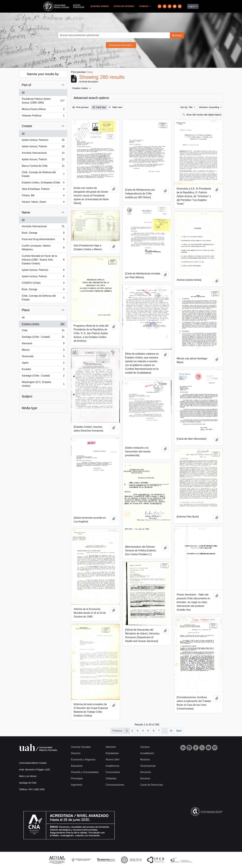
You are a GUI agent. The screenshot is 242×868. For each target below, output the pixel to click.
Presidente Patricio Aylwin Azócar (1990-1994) (43, 101)
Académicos (112, 766)
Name (26, 212)
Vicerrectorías (148, 766)
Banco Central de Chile (43, 167)
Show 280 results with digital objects (202, 115)
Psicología (77, 778)
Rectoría (145, 760)
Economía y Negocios (83, 760)
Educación (77, 766)
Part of (26, 85)
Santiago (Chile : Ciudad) (43, 338)
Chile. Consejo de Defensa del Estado (43, 174)
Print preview (80, 107)
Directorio (146, 772)
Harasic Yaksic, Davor (43, 203)
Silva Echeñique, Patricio (43, 190)
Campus (145, 747)
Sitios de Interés (124, 6)
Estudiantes (112, 753)
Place (26, 310)
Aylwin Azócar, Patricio (43, 277)
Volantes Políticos (43, 116)
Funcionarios (113, 772)
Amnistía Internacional (43, 154)
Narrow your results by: (43, 74)
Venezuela (43, 357)
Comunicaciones (115, 785)
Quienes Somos (100, 6)
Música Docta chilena (43, 110)
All (23, 92)
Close (89, 72)
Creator (27, 126)
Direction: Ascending (209, 107)
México (43, 351)
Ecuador (43, 370)
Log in (192, 6)
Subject (27, 396)
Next (179, 731)
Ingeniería (77, 785)
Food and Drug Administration (43, 240)
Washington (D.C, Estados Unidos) (43, 384)
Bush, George (43, 233)
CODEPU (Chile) (43, 284)
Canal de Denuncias (152, 785)
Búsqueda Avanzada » (121, 45)
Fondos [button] (144, 6)
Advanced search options (91, 98)
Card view (99, 107)
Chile (43, 331)
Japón (43, 363)
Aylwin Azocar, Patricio (43, 147)
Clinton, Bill (43, 196)
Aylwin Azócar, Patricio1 (43, 141)
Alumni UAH (112, 760)
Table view (115, 107)
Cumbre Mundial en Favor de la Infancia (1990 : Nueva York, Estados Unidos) (43, 260)
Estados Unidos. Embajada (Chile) (43, 183)
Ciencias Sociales (81, 747)
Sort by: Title (187, 107)
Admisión (111, 747)
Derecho (76, 753)
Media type (29, 408)
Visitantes (111, 778)
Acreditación (147, 753)
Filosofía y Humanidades (85, 772)
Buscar (177, 35)
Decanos (145, 778)
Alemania (43, 344)
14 (171, 731)
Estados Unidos (43, 325)
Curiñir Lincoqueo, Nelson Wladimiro (43, 248)
